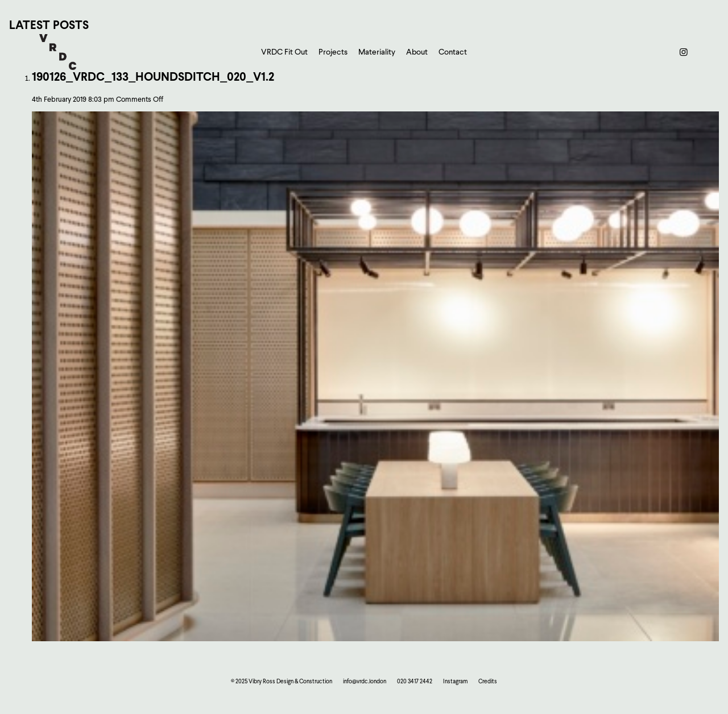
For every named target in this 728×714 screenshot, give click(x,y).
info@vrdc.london (365, 681)
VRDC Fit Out (284, 52)
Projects (333, 52)
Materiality (377, 52)
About (417, 52)
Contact (453, 52)
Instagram (455, 681)
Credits (488, 681)
